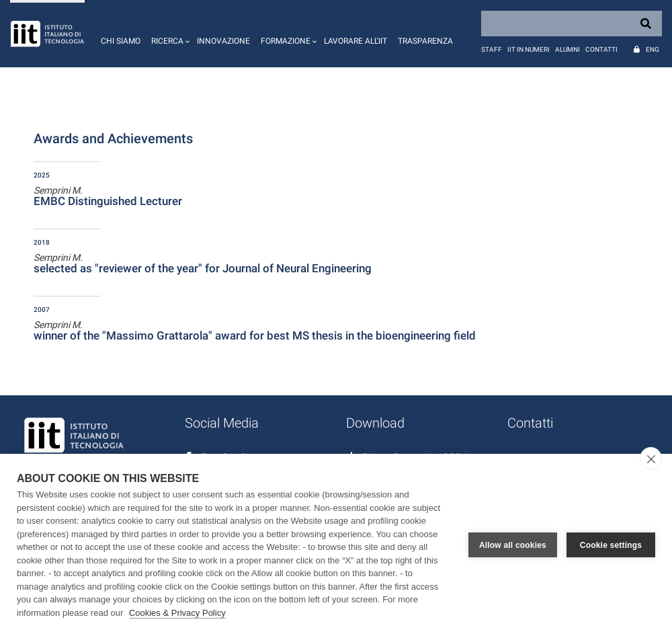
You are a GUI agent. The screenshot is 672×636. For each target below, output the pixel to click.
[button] (169, 34)
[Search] (572, 24)
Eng (653, 49)
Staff (492, 49)
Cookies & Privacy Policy (177, 613)
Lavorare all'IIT (355, 41)
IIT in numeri (529, 49)
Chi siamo (121, 41)
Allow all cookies (513, 545)
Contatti (601, 49)
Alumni (568, 49)
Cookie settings (611, 545)
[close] (651, 459)
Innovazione (223, 41)
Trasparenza (425, 41)
